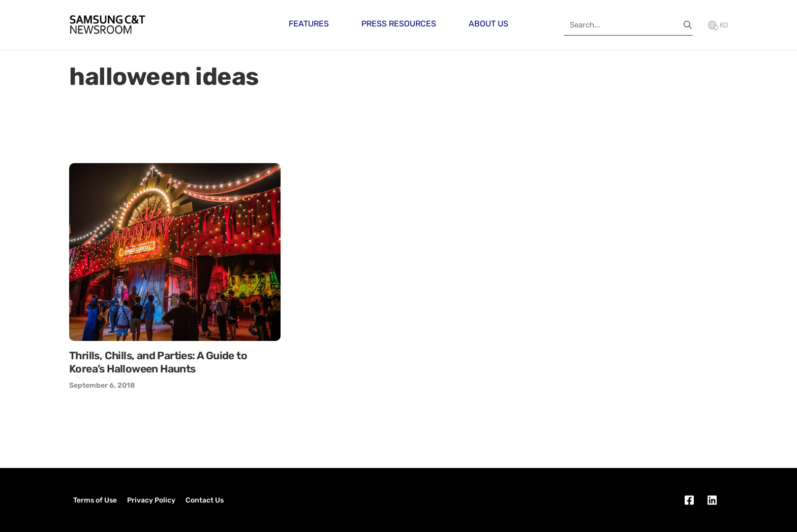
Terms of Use (95, 500)
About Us (488, 24)
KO (718, 25)
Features (309, 24)
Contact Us (205, 500)
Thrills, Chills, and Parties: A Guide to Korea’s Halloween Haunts (158, 362)
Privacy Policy (151, 500)
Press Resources (399, 24)
